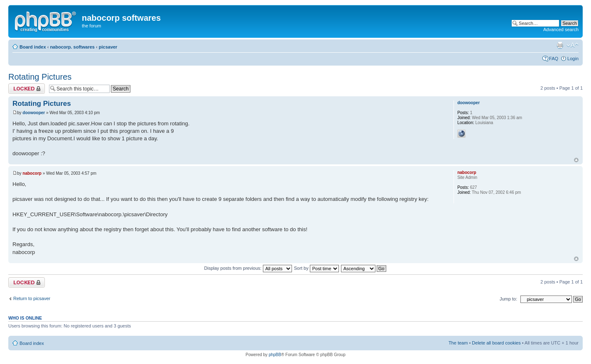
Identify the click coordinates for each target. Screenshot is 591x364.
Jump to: (508, 299)
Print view (560, 45)
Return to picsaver (32, 298)
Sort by (316, 268)
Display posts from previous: (248, 268)
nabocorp (32, 173)
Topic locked (27, 89)
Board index (33, 47)
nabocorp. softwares (72, 47)
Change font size (573, 45)
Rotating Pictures (40, 77)
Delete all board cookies (496, 343)
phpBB (275, 355)
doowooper (34, 113)
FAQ (554, 59)
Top (576, 160)
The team (458, 343)
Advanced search (561, 29)
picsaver (108, 47)
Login (573, 59)
